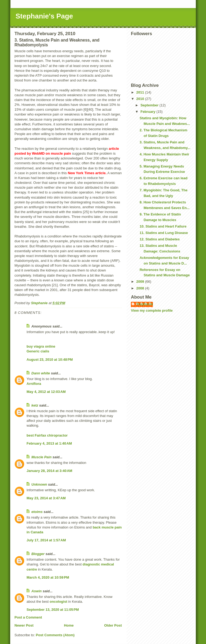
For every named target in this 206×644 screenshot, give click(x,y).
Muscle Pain (41, 457)
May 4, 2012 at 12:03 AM (46, 392)
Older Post (113, 625)
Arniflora (34, 384)
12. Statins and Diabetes (160, 239)
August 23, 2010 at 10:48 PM (50, 360)
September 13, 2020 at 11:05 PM (53, 610)
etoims (37, 512)
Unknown (39, 484)
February (148, 112)
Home (69, 625)
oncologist (58, 602)
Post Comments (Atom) (55, 635)
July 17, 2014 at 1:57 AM (46, 540)
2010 (141, 99)
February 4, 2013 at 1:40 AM (49, 443)
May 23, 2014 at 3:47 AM (46, 498)
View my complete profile (152, 310)
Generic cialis (38, 351)
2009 (141, 282)
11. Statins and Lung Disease (164, 233)
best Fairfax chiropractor (47, 435)
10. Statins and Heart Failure (163, 226)
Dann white (41, 373)
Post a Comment (28, 617)
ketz (35, 405)
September (150, 105)
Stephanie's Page (44, 16)
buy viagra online (41, 346)
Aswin (36, 591)
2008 (141, 288)
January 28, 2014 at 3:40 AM (49, 471)
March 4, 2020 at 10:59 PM (48, 577)
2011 (141, 92)
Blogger (38, 554)
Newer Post (24, 625)
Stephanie (145, 304)
